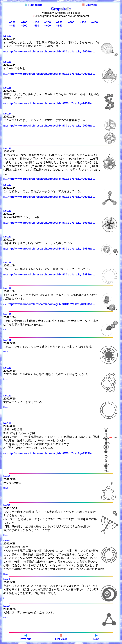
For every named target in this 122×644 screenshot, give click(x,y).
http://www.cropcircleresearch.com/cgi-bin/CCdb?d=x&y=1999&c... (51, 223)
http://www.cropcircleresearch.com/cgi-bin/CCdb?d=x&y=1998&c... (51, 275)
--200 (48, 22)
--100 (24, 22)
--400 (95, 22)
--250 (59, 22)
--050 (12, 22)
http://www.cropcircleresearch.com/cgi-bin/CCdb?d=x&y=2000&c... (51, 52)
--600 (48, 26)
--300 (71, 22)
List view (90, 5)
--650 (59, 26)
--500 (24, 26)
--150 (36, 22)
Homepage (34, 5)
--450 (12, 26)
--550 (36, 26)
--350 (83, 22)
